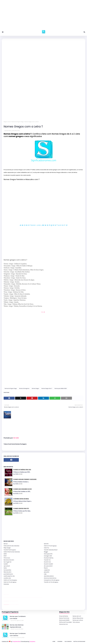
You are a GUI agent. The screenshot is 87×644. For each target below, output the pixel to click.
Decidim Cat (47, 562)
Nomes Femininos (64, 618)
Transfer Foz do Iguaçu (13, 605)
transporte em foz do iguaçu (52, 580)
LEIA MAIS (21, 474)
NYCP (5, 556)
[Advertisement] (43, 16)
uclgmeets (47, 570)
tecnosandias (7, 570)
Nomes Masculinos (78, 618)
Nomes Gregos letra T (47, 388)
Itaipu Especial (18, 605)
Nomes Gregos (35, 388)
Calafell (6, 564)
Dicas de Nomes (64, 616)
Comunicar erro (63, 624)
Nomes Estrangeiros (24, 388)
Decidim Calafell (48, 564)
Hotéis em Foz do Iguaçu (10, 580)
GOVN (5, 554)
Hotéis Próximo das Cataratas (12, 552)
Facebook (60, 641)
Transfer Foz (47, 560)
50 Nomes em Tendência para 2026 (22, 470)
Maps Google (7, 548)
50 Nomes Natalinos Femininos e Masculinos (25, 479)
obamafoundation (49, 576)
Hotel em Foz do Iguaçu (50, 546)
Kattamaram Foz (17, 605)
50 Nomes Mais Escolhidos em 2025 (22, 489)
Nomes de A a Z (77, 616)
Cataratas (6, 584)
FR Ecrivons (7, 558)
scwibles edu (7, 578)
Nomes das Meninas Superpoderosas (17, 626)
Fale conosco (76, 622)
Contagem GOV (48, 556)
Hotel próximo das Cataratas (11, 546)
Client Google (10, 601)
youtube (4, 598)
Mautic (46, 568)
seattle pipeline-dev (9, 576)
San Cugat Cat (7, 562)
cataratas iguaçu (9, 605)
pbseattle (47, 572)
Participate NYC (48, 554)
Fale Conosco (68, 641)
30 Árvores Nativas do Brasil (21, 499)
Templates (32, 641)
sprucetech (7, 566)
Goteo (5, 568)
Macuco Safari (16, 605)
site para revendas (8, 594)
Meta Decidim (7, 572)
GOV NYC (46, 544)
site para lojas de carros (4, 594)
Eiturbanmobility (49, 558)
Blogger (46, 552)
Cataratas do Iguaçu (19, 605)
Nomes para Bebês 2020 (61, 388)
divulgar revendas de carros (6, 594)
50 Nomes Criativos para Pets (21, 508)
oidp (45, 574)
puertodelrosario (8, 574)
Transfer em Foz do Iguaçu (51, 582)
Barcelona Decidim (9, 560)
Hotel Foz (46, 548)
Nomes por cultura (78, 620)
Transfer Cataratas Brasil (51, 550)
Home (54, 641)
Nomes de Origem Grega (18, 122)
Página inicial (7, 122)
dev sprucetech (48, 566)
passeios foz (5, 598)
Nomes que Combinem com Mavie (18, 617)
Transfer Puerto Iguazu (10, 550)
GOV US (6, 544)
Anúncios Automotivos (50, 578)
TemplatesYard (16, 641)
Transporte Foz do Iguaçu (15, 605)
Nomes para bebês (64, 620)
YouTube (9, 601)
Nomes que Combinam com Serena (18, 634)
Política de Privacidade (65, 622)
